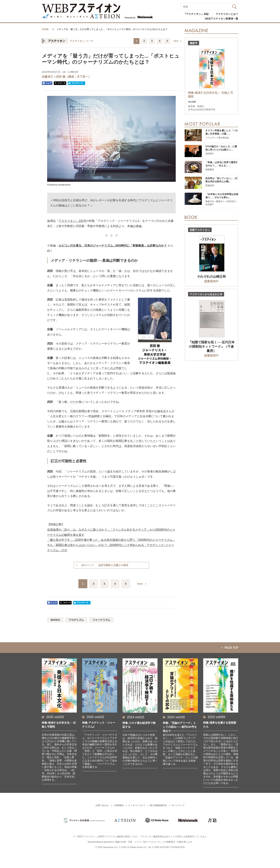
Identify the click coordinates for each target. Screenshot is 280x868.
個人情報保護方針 (158, 805)
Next (176, 41)
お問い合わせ (102, 805)
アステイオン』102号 (72, 221)
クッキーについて (137, 805)
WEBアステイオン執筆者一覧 (222, 19)
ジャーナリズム (101, 620)
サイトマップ (178, 805)
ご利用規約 (118, 805)
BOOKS (55, 620)
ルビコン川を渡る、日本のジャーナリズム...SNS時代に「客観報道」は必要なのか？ (113, 246)
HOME (45, 29)
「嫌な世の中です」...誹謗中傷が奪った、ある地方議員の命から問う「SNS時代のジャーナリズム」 (111, 540)
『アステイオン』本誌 (196, 14)
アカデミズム (76, 620)
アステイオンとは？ (227, 14)
